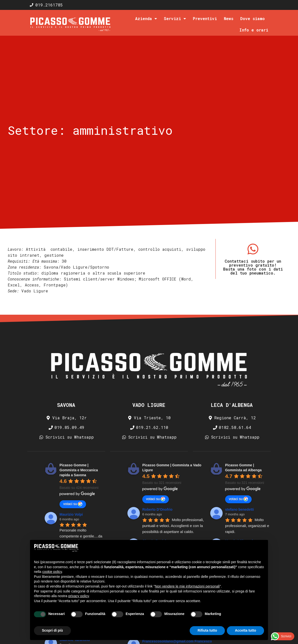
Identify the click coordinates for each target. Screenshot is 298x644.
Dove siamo (253, 18)
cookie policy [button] (52, 572)
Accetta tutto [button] (245, 630)
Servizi (175, 19)
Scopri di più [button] (52, 630)
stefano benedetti (239, 509)
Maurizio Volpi (71, 514)
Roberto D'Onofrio (157, 509)
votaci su (73, 504)
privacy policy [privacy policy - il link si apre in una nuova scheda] (79, 596)
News (229, 18)
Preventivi (205, 18)
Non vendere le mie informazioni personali (187, 586)
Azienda (146, 19)
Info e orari (254, 30)
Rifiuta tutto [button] (207, 630)
